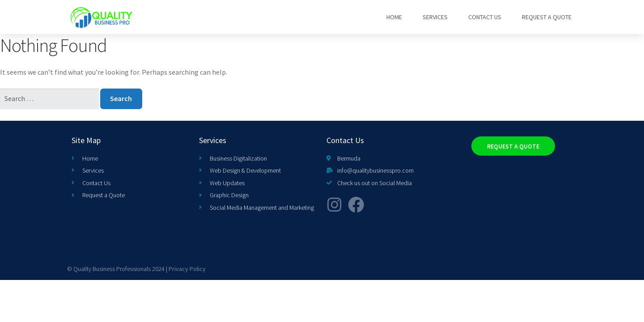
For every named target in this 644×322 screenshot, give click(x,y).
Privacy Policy (187, 269)
